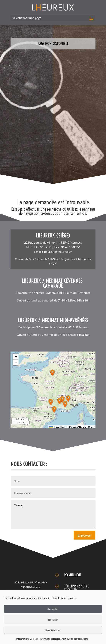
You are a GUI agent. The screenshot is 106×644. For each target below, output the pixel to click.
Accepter (53, 609)
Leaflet (57, 427)
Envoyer (84, 535)
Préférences (53, 630)
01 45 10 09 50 (41, 247)
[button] (52, 373)
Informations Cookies (27, 639)
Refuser (53, 620)
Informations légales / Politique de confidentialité (64, 639)
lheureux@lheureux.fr (58, 252)
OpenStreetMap (82, 427)
